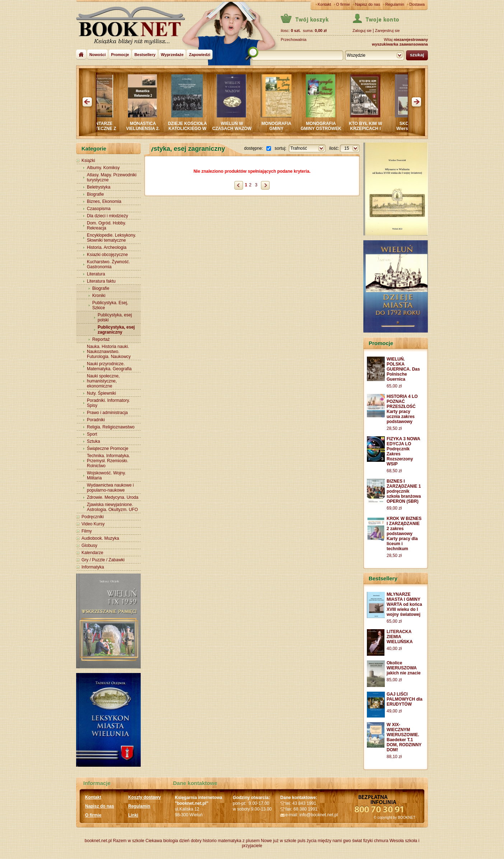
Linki (133, 815)
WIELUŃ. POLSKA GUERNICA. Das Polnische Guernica (403, 369)
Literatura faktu (101, 281)
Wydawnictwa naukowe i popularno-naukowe (110, 488)
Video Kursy (93, 524)
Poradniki (96, 420)
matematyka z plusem (239, 841)
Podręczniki (93, 517)
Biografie (95, 194)
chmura (381, 841)
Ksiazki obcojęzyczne (107, 255)
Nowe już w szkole (279, 841)
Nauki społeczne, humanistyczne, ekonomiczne (103, 381)
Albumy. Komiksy (103, 168)
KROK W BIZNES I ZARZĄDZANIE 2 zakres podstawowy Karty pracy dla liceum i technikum (404, 534)
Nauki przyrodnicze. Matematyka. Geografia (109, 366)
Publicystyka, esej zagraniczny (116, 330)
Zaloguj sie (362, 31)
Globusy (89, 545)
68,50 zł (394, 471)
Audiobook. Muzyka (100, 538)
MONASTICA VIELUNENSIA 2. (146, 126)
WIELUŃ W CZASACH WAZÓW (235, 126)
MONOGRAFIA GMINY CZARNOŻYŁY (280, 129)
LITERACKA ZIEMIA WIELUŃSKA (400, 637)
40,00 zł (394, 649)
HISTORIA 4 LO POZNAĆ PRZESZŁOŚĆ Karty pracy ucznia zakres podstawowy (402, 409)
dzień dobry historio (198, 841)
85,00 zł (394, 680)
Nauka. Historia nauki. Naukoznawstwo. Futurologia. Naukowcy (109, 352)
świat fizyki (362, 841)
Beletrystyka (99, 187)
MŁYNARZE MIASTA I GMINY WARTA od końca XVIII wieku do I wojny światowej (404, 604)
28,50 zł (394, 428)
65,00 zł (394, 386)
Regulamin (395, 4)
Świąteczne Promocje (108, 449)
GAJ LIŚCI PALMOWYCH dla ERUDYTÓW (405, 699)
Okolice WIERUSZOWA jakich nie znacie (404, 668)
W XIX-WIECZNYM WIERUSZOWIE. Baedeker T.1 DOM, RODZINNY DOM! (404, 737)
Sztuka (94, 441)
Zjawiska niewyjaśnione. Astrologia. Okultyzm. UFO (112, 507)
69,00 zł (394, 508)
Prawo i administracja (107, 413)
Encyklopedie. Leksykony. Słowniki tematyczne (111, 238)
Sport (92, 434)
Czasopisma (99, 209)
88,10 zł (394, 757)
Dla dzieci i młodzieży (108, 216)
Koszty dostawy (144, 797)
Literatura (96, 274)
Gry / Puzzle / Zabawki (103, 560)
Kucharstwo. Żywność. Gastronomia (108, 264)
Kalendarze (92, 553)
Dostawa (417, 4)
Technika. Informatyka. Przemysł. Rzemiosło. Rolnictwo (108, 461)
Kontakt (324, 4)
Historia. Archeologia (107, 247)
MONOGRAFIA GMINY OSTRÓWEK (324, 126)
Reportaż (101, 339)
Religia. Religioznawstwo (111, 427)
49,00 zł (394, 711)
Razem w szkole (129, 841)
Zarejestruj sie (387, 31)
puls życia (307, 841)
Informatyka (93, 567)
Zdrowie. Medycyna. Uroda (113, 497)
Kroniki (99, 296)
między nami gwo (334, 841)
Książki (88, 161)
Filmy (87, 531)
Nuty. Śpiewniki (101, 393)
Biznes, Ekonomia (104, 201)
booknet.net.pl (98, 841)
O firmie (343, 4)
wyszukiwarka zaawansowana (400, 44)
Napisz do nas (368, 4)
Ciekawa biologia (162, 841)
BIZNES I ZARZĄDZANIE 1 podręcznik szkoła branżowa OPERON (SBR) (404, 491)
